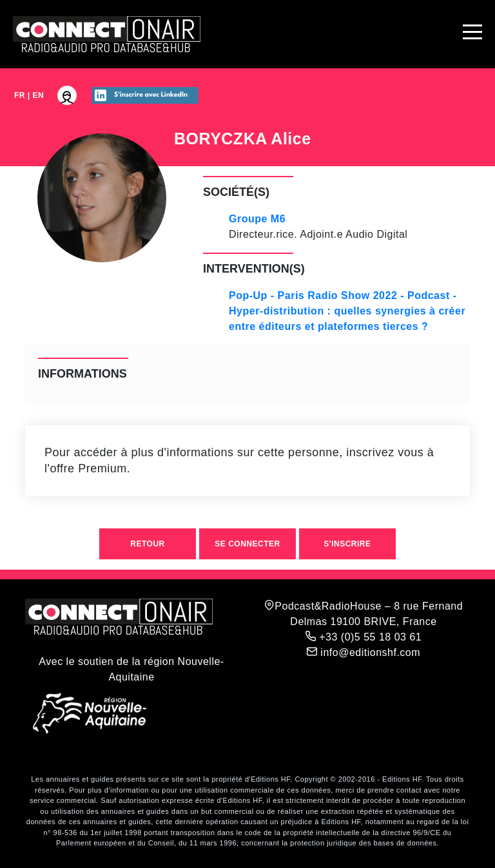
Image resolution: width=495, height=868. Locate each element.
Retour (147, 544)
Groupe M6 (257, 219)
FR (20, 95)
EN (39, 95)
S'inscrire (347, 544)
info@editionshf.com (364, 652)
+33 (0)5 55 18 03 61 (364, 637)
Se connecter (247, 544)
